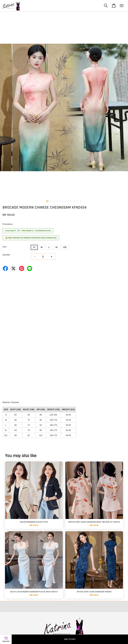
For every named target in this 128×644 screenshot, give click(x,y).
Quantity (6, 255)
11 (81, 201)
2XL (65, 247)
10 (77, 201)
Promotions (8, 224)
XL (57, 247)
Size (4, 247)
